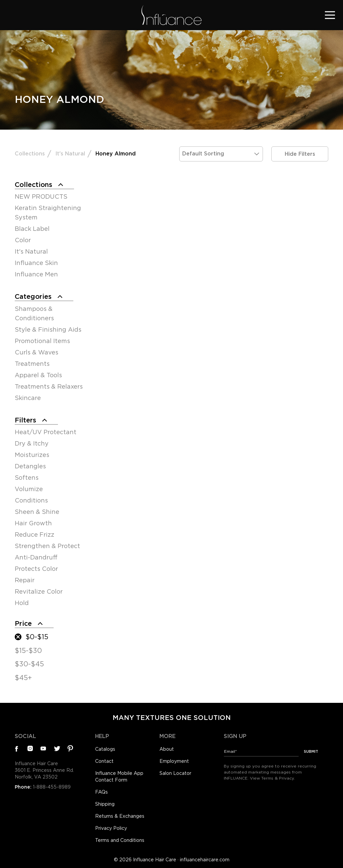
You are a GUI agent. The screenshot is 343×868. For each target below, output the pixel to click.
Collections (30, 154)
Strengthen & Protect (47, 546)
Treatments (32, 364)
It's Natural (70, 154)
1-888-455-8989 (52, 787)
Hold (22, 603)
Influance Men (36, 274)
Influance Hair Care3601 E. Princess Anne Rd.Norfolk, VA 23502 (44, 770)
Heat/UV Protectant (46, 432)
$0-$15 (37, 637)
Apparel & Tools (38, 375)
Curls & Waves (37, 352)
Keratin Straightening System (48, 213)
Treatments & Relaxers (49, 386)
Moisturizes (32, 455)
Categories (33, 296)
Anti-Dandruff (36, 557)
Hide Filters (300, 154)
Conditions (31, 500)
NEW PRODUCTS (41, 196)
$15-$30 (28, 651)
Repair (25, 580)
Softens (27, 478)
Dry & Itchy (32, 443)
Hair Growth (33, 523)
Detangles (30, 466)
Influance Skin (36, 263)
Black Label (32, 229)
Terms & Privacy (278, 778)
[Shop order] (221, 154)
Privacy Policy (111, 828)
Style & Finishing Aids (48, 329)
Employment (174, 761)
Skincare (28, 398)
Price (23, 623)
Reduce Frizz (35, 535)
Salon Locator (175, 773)
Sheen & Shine (37, 512)
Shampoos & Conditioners (34, 313)
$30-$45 (29, 664)
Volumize (29, 489)
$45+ (23, 678)
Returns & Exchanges (120, 816)
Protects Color (36, 569)
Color (23, 240)
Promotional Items (42, 341)
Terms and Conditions (120, 840)
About (167, 749)
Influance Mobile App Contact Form (119, 777)
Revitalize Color (39, 591)
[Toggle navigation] (330, 15)
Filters (25, 420)
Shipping (105, 804)
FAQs (101, 792)
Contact (104, 761)
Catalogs (105, 749)
